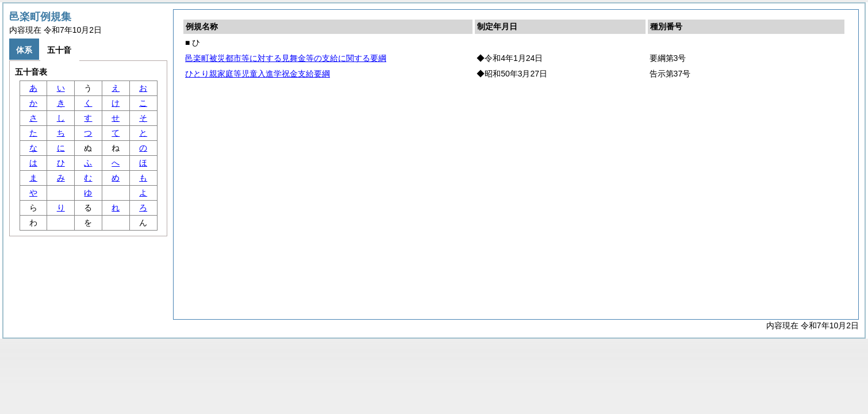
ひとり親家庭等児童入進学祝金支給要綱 (258, 74)
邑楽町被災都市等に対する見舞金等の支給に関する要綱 (286, 58)
